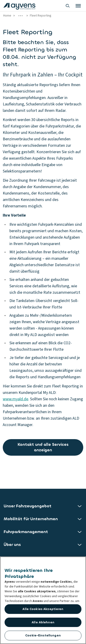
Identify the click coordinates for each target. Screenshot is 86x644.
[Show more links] (21, 16)
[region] (43, 600)
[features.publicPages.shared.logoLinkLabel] (19, 6)
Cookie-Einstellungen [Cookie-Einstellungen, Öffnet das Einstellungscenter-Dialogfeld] (43, 635)
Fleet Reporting (41, 16)
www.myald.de (15, 399)
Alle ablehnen (43, 622)
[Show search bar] (68, 6)
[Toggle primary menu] (78, 6)
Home (7, 16)
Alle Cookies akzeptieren (43, 609)
